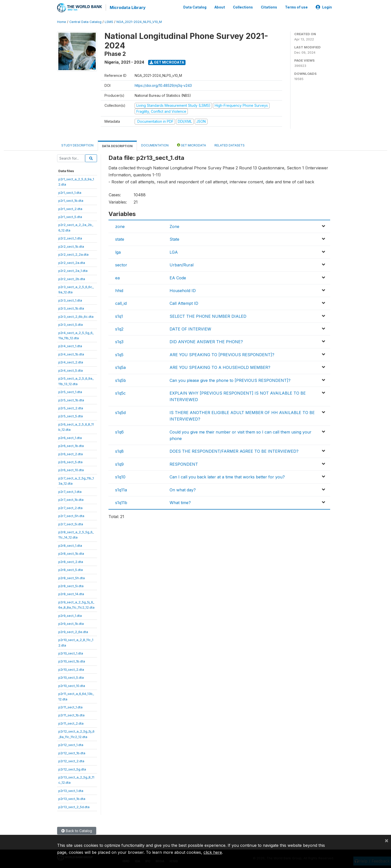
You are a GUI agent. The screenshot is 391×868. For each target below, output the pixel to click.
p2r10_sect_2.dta (71, 669)
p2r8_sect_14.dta (71, 593)
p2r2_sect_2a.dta (72, 262)
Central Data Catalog (85, 21)
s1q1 (119, 316)
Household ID (183, 290)
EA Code (178, 277)
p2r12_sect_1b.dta (72, 752)
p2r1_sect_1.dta (70, 192)
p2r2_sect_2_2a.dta (73, 254)
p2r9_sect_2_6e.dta (73, 631)
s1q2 (119, 328)
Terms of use (296, 7)
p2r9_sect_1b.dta (71, 623)
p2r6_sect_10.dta (71, 469)
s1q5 (119, 354)
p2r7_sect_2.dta (70, 507)
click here (213, 852)
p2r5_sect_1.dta (70, 391)
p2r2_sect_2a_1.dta (73, 270)
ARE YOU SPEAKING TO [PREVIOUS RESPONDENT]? (222, 354)
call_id (121, 303)
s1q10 (120, 476)
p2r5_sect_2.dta (71, 407)
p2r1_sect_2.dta (70, 208)
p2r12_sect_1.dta (71, 744)
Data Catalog (195, 7)
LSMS (109, 21)
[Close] (387, 840)
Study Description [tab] (77, 145)
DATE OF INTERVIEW (190, 328)
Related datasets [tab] (230, 145)
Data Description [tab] (117, 145)
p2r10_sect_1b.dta (72, 661)
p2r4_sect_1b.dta (71, 353)
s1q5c (120, 392)
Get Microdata (167, 61)
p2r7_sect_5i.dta (71, 523)
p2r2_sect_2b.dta (72, 278)
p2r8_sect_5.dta (71, 569)
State (174, 238)
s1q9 (119, 463)
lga (118, 251)
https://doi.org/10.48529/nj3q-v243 (163, 85)
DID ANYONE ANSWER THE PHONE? (206, 341)
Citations (269, 7)
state (120, 238)
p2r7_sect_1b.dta (71, 499)
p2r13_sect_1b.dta (72, 798)
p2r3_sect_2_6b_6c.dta (76, 316)
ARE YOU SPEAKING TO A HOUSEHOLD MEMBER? (220, 367)
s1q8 (119, 451)
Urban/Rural (182, 264)
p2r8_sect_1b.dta (71, 553)
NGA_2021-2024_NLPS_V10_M (139, 21)
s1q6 (119, 431)
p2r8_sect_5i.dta (71, 585)
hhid (119, 290)
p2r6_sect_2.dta (71, 453)
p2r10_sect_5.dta (71, 677)
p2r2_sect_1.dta (70, 237)
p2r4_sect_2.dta (71, 361)
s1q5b (121, 380)
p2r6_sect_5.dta (70, 461)
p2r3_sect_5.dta (71, 324)
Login (324, 7)
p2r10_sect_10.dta (72, 685)
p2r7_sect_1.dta (70, 491)
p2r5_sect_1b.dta (71, 399)
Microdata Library (127, 7)
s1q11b (121, 502)
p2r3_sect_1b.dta (71, 308)
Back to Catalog (77, 830)
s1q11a (121, 489)
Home (62, 21)
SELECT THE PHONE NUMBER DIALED (208, 316)
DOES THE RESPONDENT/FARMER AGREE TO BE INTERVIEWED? (234, 451)
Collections (243, 7)
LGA (174, 251)
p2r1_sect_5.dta (70, 216)
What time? (180, 502)
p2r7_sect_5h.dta (71, 515)
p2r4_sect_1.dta (70, 345)
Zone (174, 226)
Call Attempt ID (184, 303)
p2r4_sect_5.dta (71, 370)
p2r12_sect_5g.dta (72, 768)
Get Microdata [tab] (192, 144)
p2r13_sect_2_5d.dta (74, 806)
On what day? (183, 489)
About (220, 7)
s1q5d (120, 412)
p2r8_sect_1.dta (70, 545)
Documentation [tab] (155, 145)
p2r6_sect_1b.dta (71, 445)
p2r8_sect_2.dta (71, 561)
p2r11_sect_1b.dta (71, 715)
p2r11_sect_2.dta (71, 723)
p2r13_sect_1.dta (71, 790)
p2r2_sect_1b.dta (71, 246)
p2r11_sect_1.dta (70, 706)
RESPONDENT (184, 463)
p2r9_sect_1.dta (70, 615)
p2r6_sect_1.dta (70, 437)
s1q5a (120, 367)
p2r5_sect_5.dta (71, 416)
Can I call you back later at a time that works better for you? (227, 476)
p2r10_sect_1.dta (71, 652)
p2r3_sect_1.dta (70, 300)
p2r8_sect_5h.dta (72, 577)
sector (121, 264)
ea (117, 277)
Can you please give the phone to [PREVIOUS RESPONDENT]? (230, 380)
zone (120, 226)
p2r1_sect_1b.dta (71, 200)
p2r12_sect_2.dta (71, 760)
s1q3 (119, 341)
